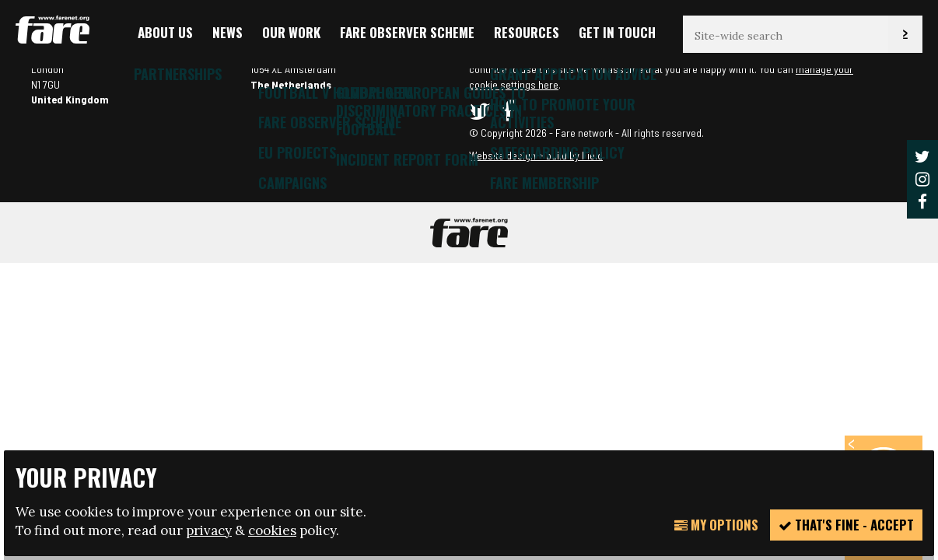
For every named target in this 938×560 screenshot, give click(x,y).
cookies (272, 530)
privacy (209, 530)
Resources (527, 32)
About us (165, 32)
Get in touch (617, 32)
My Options (716, 525)
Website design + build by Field (536, 155)
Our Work (291, 32)
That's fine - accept (846, 525)
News (227, 32)
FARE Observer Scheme (407, 32)
